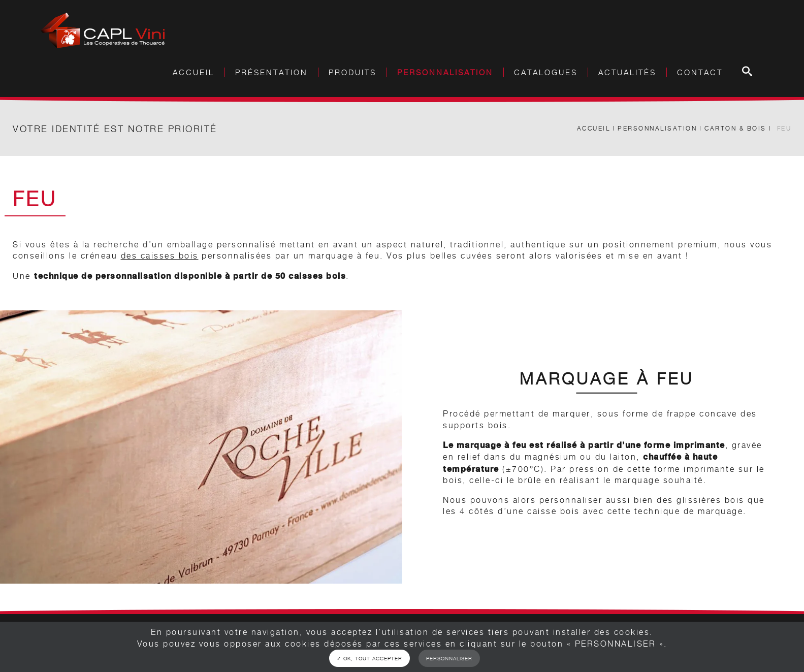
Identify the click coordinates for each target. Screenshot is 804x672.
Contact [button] (700, 72)
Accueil (194, 72)
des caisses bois (160, 256)
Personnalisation (657, 128)
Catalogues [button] (546, 72)
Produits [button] (352, 72)
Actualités (627, 72)
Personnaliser (449, 658)
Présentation (271, 72)
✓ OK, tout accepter (369, 658)
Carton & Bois (735, 128)
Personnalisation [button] (445, 72)
